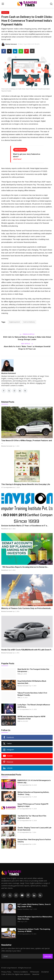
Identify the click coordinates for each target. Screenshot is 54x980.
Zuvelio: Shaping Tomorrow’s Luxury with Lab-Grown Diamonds (35, 829)
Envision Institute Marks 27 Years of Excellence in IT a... (25, 526)
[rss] (40, 895)
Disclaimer (45, 972)
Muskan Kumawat (9, 373)
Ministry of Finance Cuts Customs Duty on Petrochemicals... (27, 608)
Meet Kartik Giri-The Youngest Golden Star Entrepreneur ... (33, 670)
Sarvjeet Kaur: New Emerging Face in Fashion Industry (34, 841)
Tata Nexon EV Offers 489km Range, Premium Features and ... (27, 442)
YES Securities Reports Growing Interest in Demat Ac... (25, 567)
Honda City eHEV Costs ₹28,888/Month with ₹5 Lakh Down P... (27, 650)
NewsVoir (36, 974)
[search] (51, 4)
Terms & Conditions (21, 972)
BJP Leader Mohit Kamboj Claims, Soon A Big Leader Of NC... (34, 905)
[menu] (3, 4)
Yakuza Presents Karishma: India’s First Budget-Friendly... (32, 694)
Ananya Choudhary (23, 909)
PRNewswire (35, 972)
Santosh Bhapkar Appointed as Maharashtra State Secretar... (35, 918)
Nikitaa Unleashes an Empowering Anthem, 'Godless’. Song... (33, 793)
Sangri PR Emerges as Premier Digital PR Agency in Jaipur (33, 805)
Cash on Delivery (29, 322)
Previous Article (27, 334)
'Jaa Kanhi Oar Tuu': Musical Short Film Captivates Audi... (32, 817)
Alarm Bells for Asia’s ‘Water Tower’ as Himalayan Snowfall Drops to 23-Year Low (27, 348)
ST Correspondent (7, 487)
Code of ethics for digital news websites (16, 974)
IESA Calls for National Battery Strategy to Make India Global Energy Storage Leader (27, 338)
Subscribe (48, 956)
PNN (19, 674)
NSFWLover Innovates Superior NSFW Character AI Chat (31, 718)
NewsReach (5, 529)
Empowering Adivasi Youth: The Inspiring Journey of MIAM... (34, 930)
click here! (17, 159)
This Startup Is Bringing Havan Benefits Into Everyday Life (26, 484)
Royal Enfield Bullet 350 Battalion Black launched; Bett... (32, 682)
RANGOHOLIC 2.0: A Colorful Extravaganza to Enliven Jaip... (34, 781)
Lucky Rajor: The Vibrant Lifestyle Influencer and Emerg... (34, 706)
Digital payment (15, 322)
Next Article (27, 344)
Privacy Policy (6, 972)
